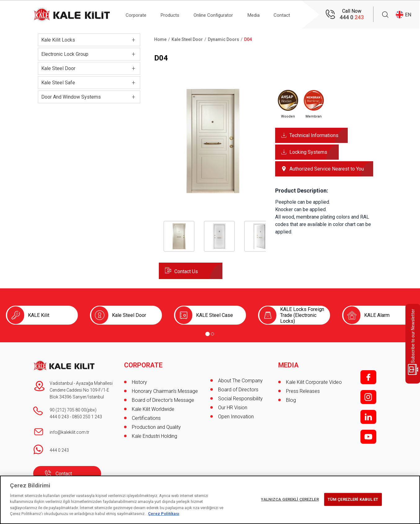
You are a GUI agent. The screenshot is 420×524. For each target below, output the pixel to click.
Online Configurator (219, 14)
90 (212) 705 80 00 (68, 410)
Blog (291, 399)
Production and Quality (156, 426)
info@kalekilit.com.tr (69, 432)
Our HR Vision (233, 408)
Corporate (137, 14)
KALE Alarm (377, 315)
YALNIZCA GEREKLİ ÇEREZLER (290, 499)
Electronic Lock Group (65, 54)
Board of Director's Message (163, 399)
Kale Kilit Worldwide (153, 408)
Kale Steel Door (58, 68)
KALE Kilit (39, 315)
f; (368, 377)
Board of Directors (238, 390)
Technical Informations (314, 135)
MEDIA (289, 364)
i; (368, 397)
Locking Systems (308, 152)
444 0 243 (59, 417)
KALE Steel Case (214, 315)
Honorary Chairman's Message (165, 390)
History (139, 381)
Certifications (146, 417)
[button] (212, 193)
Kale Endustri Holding (154, 435)
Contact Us (186, 271)
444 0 (352, 17)
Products (173, 14)
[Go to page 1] (208, 334)
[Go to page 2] (212, 334)
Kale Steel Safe (58, 83)
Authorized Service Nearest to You (327, 169)
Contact (293, 14)
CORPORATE (144, 364)
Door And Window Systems (71, 97)
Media (262, 14)
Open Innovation (236, 417)
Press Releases (303, 390)
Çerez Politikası (164, 514)
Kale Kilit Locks (58, 40)
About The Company (240, 381)
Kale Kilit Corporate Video (314, 381)
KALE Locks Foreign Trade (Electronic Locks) (302, 315)
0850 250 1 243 (87, 417)
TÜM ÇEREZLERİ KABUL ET (353, 499)
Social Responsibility (240, 399)
